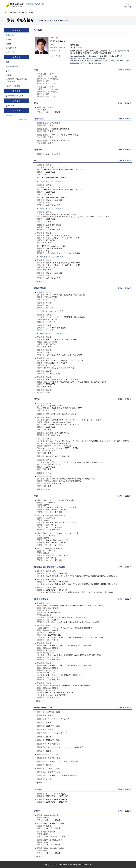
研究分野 (11, 52)
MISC (10, 71)
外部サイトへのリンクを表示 (50, 181)
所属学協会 (12, 48)
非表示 (127, 69)
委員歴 (10, 115)
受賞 (9, 75)
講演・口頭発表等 (15, 86)
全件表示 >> (40, 281)
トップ (6, 13)
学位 (9, 39)
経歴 (9, 44)
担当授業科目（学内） (16, 96)
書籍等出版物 (13, 66)
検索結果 (17, 13)
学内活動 (11, 106)
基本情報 (11, 35)
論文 (9, 62)
